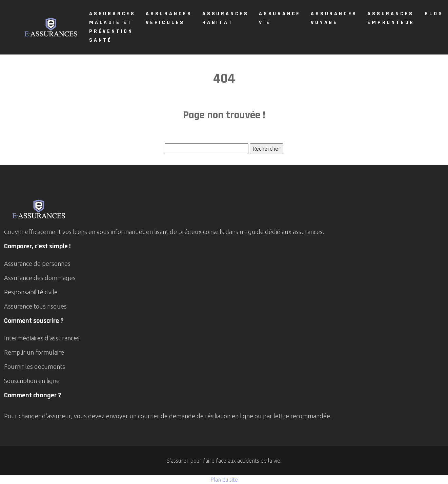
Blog (434, 14)
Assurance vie (280, 18)
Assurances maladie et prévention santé (112, 27)
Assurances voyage (334, 18)
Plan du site (224, 480)
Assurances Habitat (226, 18)
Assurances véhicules (169, 18)
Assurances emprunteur (391, 18)
